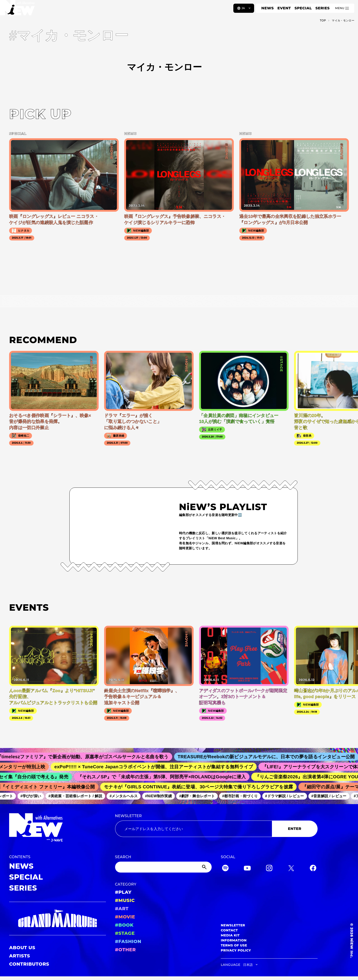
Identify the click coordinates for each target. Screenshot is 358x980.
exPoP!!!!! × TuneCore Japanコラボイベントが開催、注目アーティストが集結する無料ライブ (158, 767)
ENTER (295, 829)
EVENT (284, 8)
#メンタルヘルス (126, 796)
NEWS (268, 8)
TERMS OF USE (234, 945)
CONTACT (229, 930)
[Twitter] (291, 869)
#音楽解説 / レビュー (332, 796)
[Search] (163, 867)
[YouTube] (247, 869)
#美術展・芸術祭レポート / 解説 (78, 796)
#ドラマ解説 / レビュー (287, 796)
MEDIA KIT (230, 935)
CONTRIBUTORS (29, 964)
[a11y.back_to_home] (19, 10)
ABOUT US (22, 948)
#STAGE (125, 933)
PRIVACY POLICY (236, 950)
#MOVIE (125, 917)
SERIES (322, 8)
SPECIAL (303, 8)
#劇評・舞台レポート (200, 796)
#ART (122, 909)
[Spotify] (225, 869)
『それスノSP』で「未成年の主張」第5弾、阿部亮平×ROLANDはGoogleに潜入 (165, 777)
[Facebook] (313, 869)
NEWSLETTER (129, 816)
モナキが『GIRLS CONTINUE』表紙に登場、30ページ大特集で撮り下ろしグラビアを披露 (201, 787)
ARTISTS (20, 956)
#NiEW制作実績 (161, 796)
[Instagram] (269, 869)
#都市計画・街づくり (243, 796)
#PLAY (123, 892)
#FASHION (128, 941)
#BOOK (124, 925)
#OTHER (125, 950)
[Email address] (193, 829)
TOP (323, 20)
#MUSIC (125, 900)
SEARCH (123, 857)
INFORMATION (234, 940)
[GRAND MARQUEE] (58, 919)
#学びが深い (33, 796)
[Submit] (205, 867)
